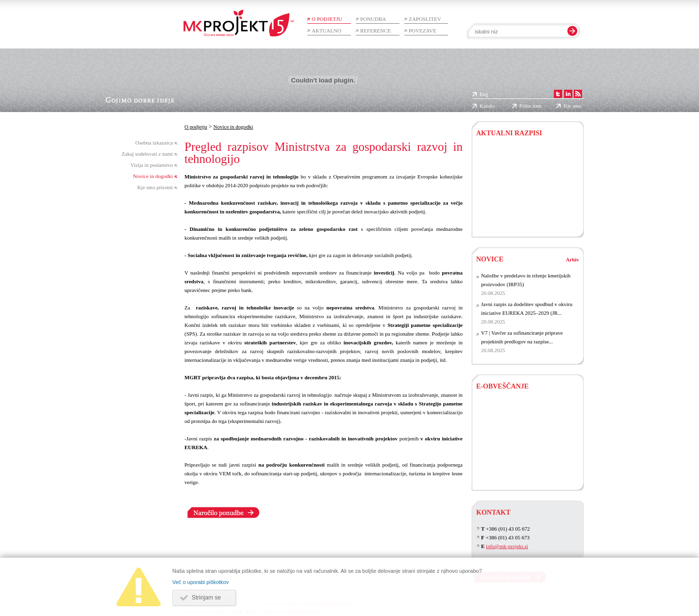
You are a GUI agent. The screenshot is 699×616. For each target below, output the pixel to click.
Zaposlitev (425, 19)
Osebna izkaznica (154, 143)
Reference (375, 31)
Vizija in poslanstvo (152, 165)
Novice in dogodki (153, 176)
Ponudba (373, 19)
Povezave (423, 31)
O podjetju (327, 19)
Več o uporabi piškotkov (200, 582)
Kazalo (487, 106)
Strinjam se (206, 598)
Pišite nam (531, 106)
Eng (484, 94)
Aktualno (326, 31)
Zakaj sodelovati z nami (147, 154)
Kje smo (573, 106)
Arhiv (573, 259)
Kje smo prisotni (155, 187)
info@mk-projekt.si (507, 546)
